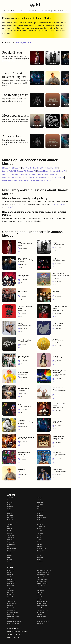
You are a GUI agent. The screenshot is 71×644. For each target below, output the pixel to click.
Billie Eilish (10, 553)
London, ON (10, 592)
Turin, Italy (39, 595)
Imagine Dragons (12, 542)
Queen (9, 562)
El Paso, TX (7, 168)
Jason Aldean (40, 557)
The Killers (39, 535)
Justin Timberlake (41, 500)
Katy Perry (10, 507)
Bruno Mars (10, 502)
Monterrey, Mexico (12, 615)
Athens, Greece (40, 588)
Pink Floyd (39, 520)
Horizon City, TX (8, 177)
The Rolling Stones (41, 549)
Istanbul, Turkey (41, 608)
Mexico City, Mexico (12, 610)
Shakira (39, 542)
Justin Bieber (11, 538)
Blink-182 (39, 538)
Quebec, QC (10, 590)
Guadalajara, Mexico (12, 612)
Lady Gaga (10, 518)
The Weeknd (11, 535)
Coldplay (10, 509)
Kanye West (40, 502)
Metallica (10, 531)
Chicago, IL (10, 575)
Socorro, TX (21, 171)
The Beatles (10, 524)
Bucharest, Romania (42, 601)
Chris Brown (40, 509)
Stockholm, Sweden (42, 603)
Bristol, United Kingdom (13, 623)
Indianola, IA (10, 573)
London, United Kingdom (13, 619)
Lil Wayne (10, 560)
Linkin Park (10, 520)
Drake (9, 504)
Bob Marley (39, 546)
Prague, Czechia (41, 577)
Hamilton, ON (11, 586)
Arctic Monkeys (40, 522)
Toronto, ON (10, 599)
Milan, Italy (39, 592)
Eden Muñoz (10, 207)
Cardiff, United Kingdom (13, 617)
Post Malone (40, 511)
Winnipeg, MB (11, 584)
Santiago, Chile (40, 623)
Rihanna (9, 533)
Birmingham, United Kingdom (44, 570)
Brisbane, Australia (41, 619)
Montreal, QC (11, 606)
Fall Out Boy (40, 529)
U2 (8, 527)
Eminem (9, 500)
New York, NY (11, 570)
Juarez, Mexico (23, 42)
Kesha (38, 553)
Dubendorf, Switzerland (42, 606)
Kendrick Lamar (11, 551)
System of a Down (41, 518)
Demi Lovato (40, 533)
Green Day (10, 540)
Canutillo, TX (33, 177)
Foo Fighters (40, 504)
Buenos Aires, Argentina (43, 621)
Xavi (53, 204)
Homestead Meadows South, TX (14, 180)
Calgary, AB (10, 588)
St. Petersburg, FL (12, 581)
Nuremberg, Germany (42, 584)
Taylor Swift (10, 498)
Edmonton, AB (11, 608)
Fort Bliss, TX (27, 168)
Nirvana (39, 507)
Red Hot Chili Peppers (13, 522)
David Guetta (40, 524)
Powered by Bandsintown (18, 632)
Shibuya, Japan (40, 612)
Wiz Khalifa (39, 555)
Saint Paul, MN (11, 577)
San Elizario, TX (38, 174)
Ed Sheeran (10, 515)
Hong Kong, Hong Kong (42, 610)
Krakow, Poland (40, 599)
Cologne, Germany (41, 581)
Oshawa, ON (11, 595)
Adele (9, 511)
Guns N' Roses (40, 531)
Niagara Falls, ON (12, 603)
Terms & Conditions (15, 635)
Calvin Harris (40, 562)
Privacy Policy (13, 638)
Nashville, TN (11, 579)
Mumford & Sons (41, 527)
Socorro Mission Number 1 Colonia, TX (51, 171)
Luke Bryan (39, 540)
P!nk (9, 546)
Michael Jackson (12, 549)
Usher (9, 557)
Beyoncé (10, 529)
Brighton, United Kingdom (43, 575)
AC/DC (38, 513)
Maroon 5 (10, 513)
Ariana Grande (11, 544)
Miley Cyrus (40, 498)
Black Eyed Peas (41, 551)
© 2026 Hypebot (13, 629)
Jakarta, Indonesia (41, 617)
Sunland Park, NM (51, 168)
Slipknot (39, 560)
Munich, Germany (41, 586)
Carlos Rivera (61, 204)
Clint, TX (53, 177)
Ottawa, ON (10, 597)
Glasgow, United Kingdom (43, 573)
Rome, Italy (39, 597)
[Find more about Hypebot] (35, 4)
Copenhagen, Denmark (42, 579)
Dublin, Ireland (40, 590)
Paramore (10, 555)
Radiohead (39, 544)
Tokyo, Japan (40, 615)
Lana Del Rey (40, 515)
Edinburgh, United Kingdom (14, 621)
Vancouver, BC (11, 601)
